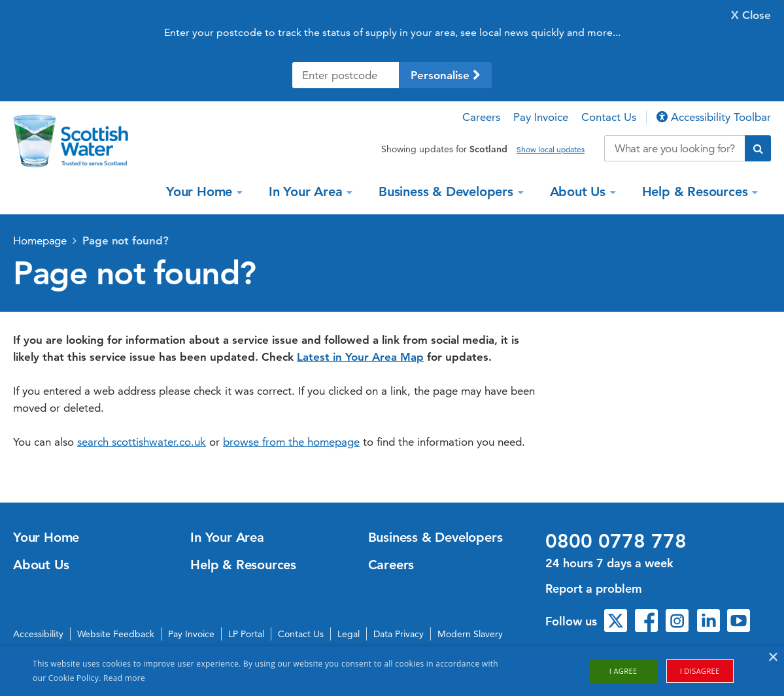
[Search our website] (674, 148)
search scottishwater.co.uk (142, 442)
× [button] (773, 658)
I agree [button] (623, 671)
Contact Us (609, 117)
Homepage (40, 240)
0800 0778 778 (616, 541)
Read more (124, 678)
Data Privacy (399, 634)
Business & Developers (448, 191)
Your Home (201, 191)
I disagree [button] (700, 671)
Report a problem (594, 588)
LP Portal (246, 634)
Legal (349, 634)
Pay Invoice (541, 117)
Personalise (446, 75)
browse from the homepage (291, 442)
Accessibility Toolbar (714, 117)
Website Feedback (116, 634)
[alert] (392, 671)
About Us (580, 191)
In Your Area (307, 191)
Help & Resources (697, 191)
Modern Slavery (470, 634)
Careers (481, 117)
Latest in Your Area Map (360, 357)
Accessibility (38, 634)
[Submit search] (758, 148)
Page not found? (126, 240)
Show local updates (551, 150)
